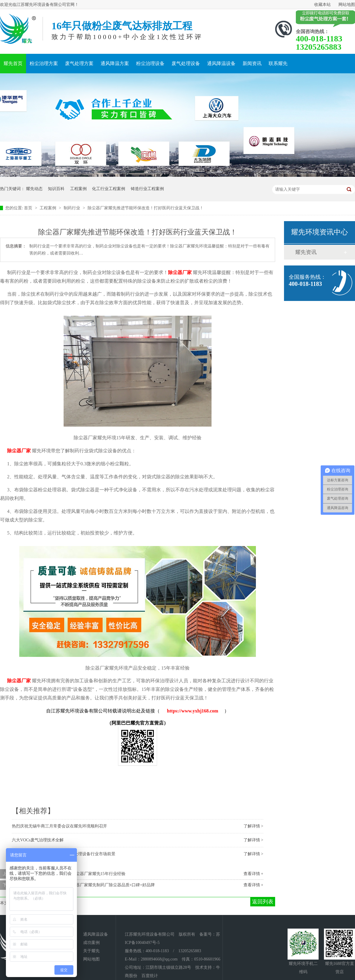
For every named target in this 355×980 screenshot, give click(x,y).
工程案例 (78, 189)
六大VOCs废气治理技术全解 (38, 840)
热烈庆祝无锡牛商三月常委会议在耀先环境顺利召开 (59, 826)
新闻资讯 (252, 63)
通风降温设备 (221, 63)
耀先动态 (34, 189)
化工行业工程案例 (109, 189)
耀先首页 (13, 63)
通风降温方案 (115, 63)
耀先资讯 (306, 252)
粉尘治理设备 (150, 63)
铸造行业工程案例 (147, 189)
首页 (29, 208)
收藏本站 (322, 5)
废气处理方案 (79, 63)
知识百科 (56, 189)
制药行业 (72, 208)
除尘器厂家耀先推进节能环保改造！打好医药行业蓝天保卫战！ (146, 208)
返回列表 (263, 902)
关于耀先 (91, 951)
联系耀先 (278, 63)
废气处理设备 (186, 63)
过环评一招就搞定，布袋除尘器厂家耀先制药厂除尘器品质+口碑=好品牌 (88, 885)
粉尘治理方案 (44, 63)
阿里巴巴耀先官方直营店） (140, 723)
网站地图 (347, 5)
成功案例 (91, 943)
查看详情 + (253, 874)
